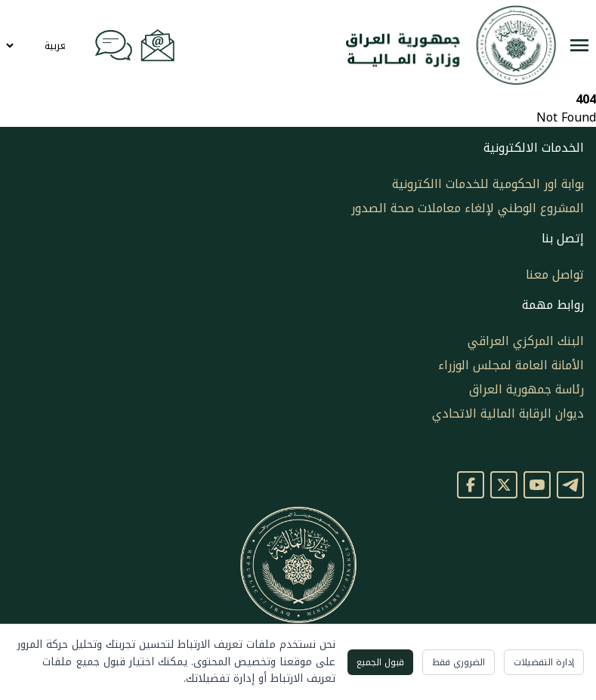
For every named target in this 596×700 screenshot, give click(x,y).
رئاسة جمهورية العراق (527, 389)
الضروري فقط (459, 662)
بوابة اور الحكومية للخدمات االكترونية (488, 184)
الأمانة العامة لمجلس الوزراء (511, 365)
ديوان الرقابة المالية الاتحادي (508, 413)
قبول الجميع (380, 662)
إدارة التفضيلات (544, 662)
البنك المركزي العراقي (526, 341)
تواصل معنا (555, 274)
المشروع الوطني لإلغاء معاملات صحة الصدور (468, 208)
